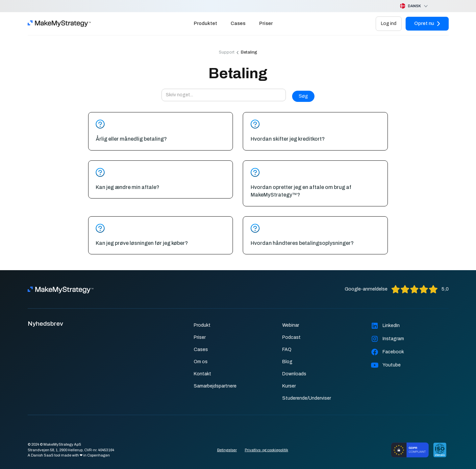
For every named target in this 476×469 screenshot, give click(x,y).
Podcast (291, 337)
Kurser (289, 386)
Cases (238, 23)
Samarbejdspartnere (215, 386)
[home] (59, 24)
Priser (266, 23)
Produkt (202, 325)
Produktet (205, 23)
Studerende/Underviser (307, 398)
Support (227, 52)
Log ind (389, 23)
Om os (201, 362)
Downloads (294, 374)
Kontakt (202, 374)
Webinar (291, 325)
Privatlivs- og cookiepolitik (266, 450)
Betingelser (227, 450)
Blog (287, 362)
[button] (409, 6)
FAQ (287, 350)
